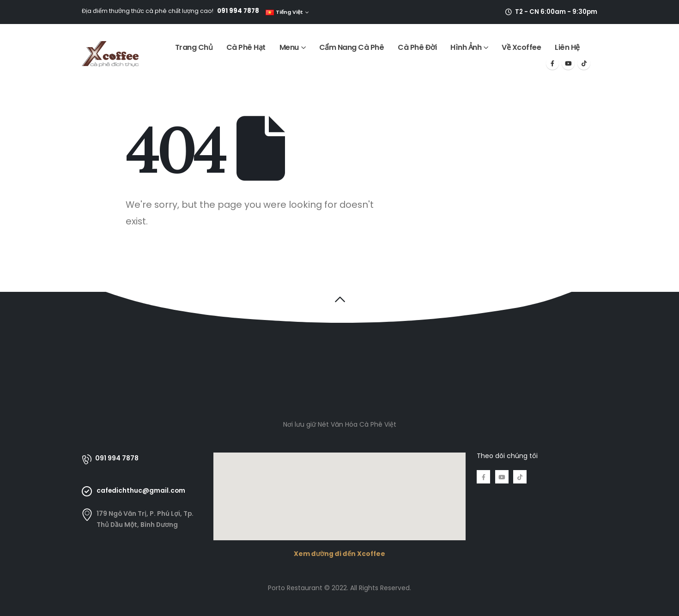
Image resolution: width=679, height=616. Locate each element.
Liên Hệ (567, 47)
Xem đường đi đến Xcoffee (339, 554)
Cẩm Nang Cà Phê (352, 47)
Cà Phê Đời (417, 47)
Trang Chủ (194, 47)
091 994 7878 (238, 11)
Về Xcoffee (521, 47)
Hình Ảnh (466, 47)
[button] (340, 299)
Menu (289, 47)
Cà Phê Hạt (246, 47)
